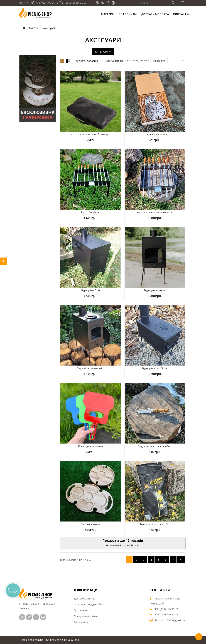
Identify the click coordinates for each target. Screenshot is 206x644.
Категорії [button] (103, 52)
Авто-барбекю (91, 212)
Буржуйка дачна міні (90, 368)
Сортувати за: (114, 61)
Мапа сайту (81, 622)
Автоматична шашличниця (155, 212)
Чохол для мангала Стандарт (90, 134)
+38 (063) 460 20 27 (75, 3)
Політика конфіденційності (90, 604)
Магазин (108, 14)
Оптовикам (128, 14)
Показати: (159, 61)
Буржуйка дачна (155, 290)
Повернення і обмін (86, 616)
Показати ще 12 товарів (123, 540)
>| (181, 560)
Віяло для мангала (91, 446)
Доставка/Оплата (155, 14)
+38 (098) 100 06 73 (47, 3)
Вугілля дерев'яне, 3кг (155, 524)
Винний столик (91, 524)
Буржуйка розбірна (155, 368)
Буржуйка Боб (91, 290)
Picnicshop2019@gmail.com (171, 620)
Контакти (181, 14)
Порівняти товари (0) (87, 61)
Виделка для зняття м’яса (155, 446)
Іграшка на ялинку (155, 134)
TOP (199, 637)
